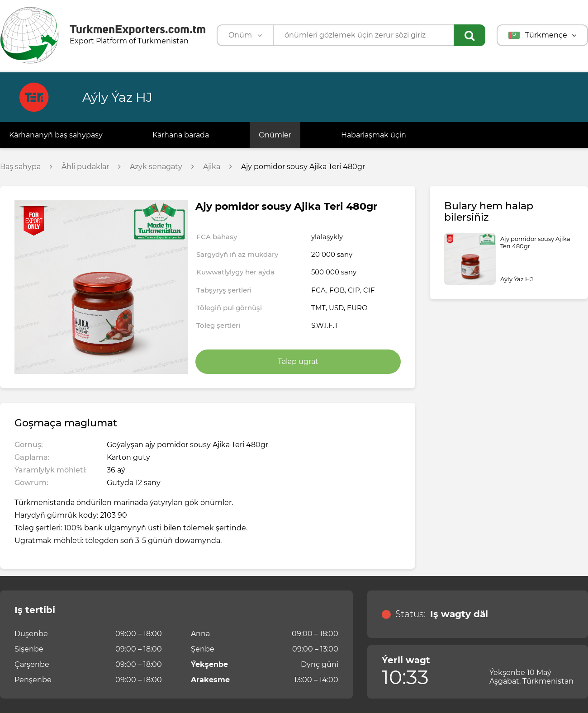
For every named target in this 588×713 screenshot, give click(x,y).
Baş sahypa (20, 167)
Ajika (212, 167)
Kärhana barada (181, 135)
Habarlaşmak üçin (374, 135)
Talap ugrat (298, 361)
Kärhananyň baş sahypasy (56, 135)
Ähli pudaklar (85, 167)
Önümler (275, 135)
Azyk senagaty (156, 167)
